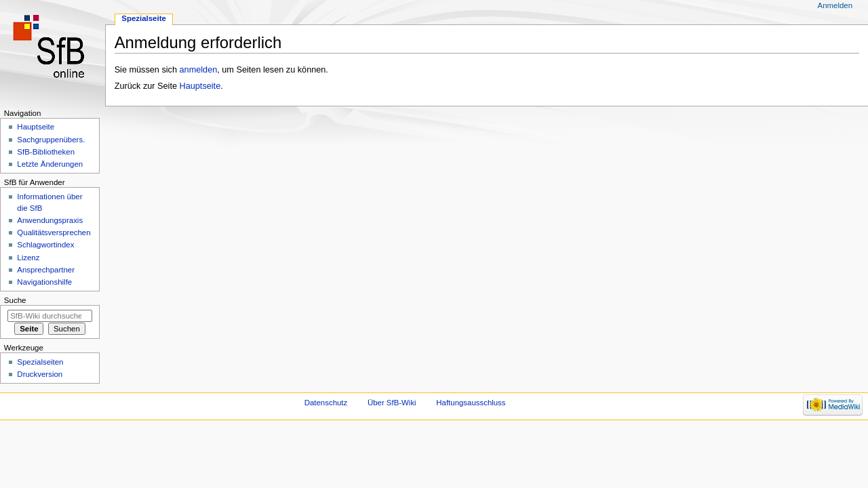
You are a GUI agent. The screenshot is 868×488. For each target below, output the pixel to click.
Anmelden (835, 5)
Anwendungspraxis (50, 220)
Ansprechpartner (46, 270)
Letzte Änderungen (50, 164)
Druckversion (40, 374)
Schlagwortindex (45, 245)
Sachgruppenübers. (51, 140)
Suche (15, 300)
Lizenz (28, 258)
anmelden (199, 70)
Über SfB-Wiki (392, 403)
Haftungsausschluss (471, 403)
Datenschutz (326, 403)
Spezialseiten (40, 362)
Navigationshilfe (44, 282)
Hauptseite (200, 86)
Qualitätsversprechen (54, 232)
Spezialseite (144, 18)
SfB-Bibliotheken (46, 152)
